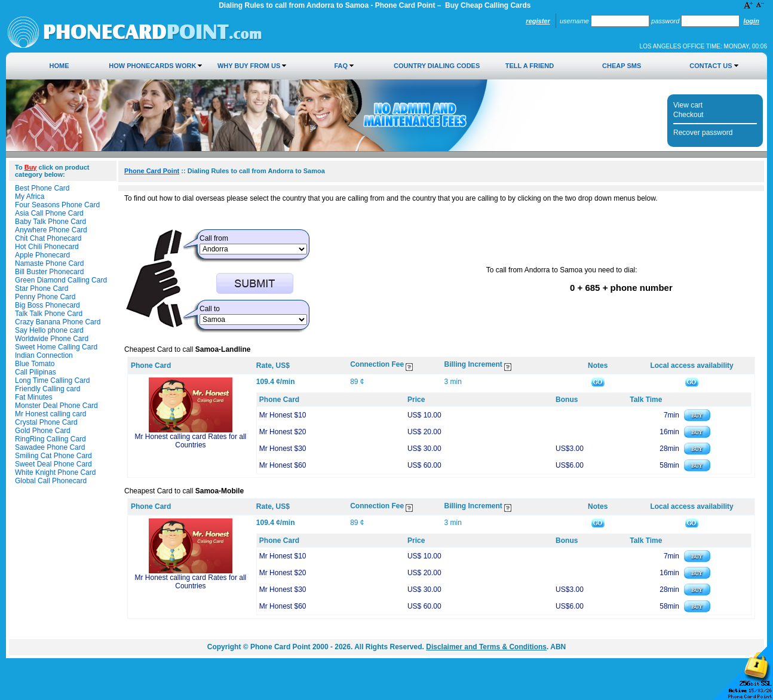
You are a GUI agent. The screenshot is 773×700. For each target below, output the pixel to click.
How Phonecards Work (152, 66)
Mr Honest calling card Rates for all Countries (191, 441)
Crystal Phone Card (46, 422)
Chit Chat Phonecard (48, 238)
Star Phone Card (42, 288)
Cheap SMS (622, 66)
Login (751, 21)
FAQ (341, 66)
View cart (688, 105)
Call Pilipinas (36, 372)
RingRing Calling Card (50, 439)
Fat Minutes (34, 397)
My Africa (30, 197)
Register (538, 21)
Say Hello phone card (49, 330)
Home (59, 66)
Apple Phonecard (42, 255)
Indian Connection (44, 355)
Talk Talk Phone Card (49, 314)
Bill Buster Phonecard (49, 272)
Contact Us (711, 66)
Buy (31, 167)
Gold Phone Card (43, 431)
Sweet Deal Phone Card (53, 464)
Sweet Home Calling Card (56, 347)
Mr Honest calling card (50, 414)
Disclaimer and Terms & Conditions (486, 647)
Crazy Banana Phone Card (58, 322)
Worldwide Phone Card (52, 339)
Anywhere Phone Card (51, 230)
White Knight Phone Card (55, 472)
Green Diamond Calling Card (61, 280)
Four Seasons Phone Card (57, 205)
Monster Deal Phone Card (56, 406)
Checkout (688, 115)
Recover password (703, 133)
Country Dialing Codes (437, 66)
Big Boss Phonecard (47, 305)
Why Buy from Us (249, 66)
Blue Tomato (35, 364)
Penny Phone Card (45, 297)
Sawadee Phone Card (50, 447)
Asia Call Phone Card (49, 213)
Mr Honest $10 (283, 415)
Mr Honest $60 (283, 465)
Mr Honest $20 (283, 432)
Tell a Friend (530, 66)
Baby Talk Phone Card (50, 222)
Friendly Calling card (47, 389)
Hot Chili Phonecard (47, 247)
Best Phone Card (42, 188)
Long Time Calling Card (52, 380)
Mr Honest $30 (283, 449)
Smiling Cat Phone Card (53, 456)
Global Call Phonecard (51, 481)
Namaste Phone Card (49, 263)
